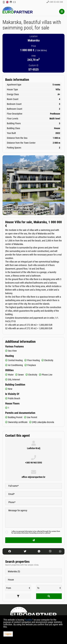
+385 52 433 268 (55, 2)
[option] (10, 208)
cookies (29, 620)
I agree (8, 634)
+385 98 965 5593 (34, 463)
